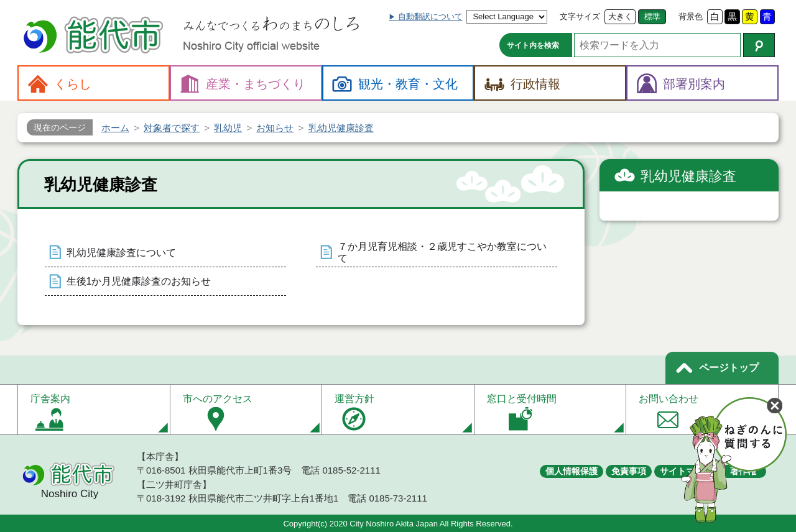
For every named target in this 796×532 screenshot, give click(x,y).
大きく (620, 16)
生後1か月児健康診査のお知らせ (139, 281)
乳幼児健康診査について (121, 253)
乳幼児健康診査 (688, 176)
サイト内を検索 (533, 45)
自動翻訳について (430, 16)
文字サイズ (580, 16)
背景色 (691, 16)
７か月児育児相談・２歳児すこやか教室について (442, 252)
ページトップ (729, 368)
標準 (652, 16)
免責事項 (629, 471)
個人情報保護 (572, 471)
